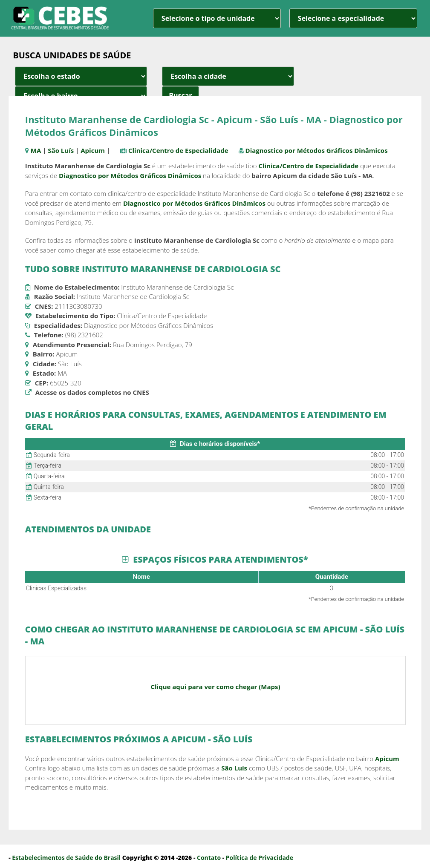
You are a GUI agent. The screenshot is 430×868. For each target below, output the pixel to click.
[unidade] (217, 18)
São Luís (61, 150)
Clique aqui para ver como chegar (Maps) (215, 687)
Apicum (93, 150)
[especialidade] (353, 18)
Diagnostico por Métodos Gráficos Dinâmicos (317, 150)
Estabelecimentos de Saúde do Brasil (66, 858)
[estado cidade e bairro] (81, 76)
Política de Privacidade (260, 858)
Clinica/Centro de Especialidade (178, 150)
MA (36, 150)
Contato (209, 858)
